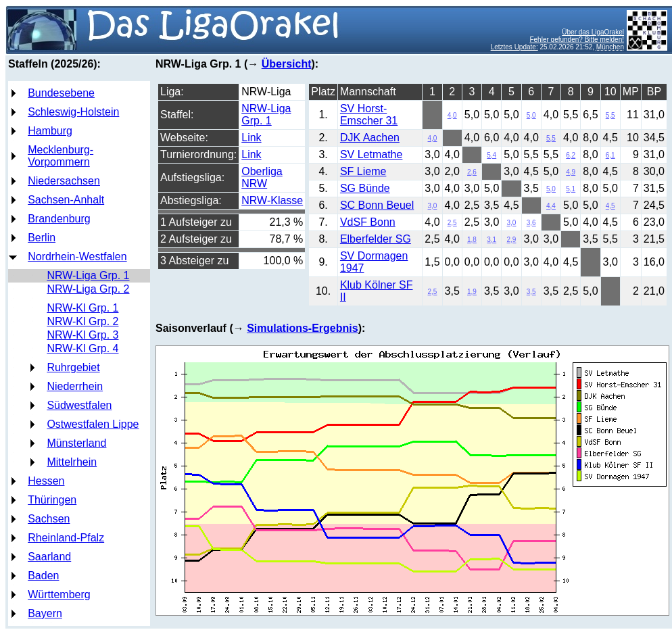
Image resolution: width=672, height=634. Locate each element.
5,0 (531, 115)
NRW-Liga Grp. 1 (88, 275)
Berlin (42, 238)
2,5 (452, 223)
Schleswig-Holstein (73, 112)
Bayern (45, 613)
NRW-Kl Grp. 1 (82, 308)
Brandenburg (59, 219)
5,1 (571, 189)
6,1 (610, 155)
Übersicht (287, 64)
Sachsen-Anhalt (66, 200)
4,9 (571, 172)
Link (251, 138)
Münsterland (76, 443)
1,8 (472, 240)
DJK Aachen (370, 138)
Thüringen (52, 500)
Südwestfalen (79, 405)
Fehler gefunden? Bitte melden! (577, 40)
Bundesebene (61, 93)
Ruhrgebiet (73, 367)
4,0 (452, 115)
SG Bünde (365, 188)
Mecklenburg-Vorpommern (61, 156)
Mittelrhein (72, 462)
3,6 (531, 223)
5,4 (491, 155)
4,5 (610, 206)
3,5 (531, 292)
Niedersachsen (64, 181)
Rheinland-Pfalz (66, 538)
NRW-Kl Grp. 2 (82, 321)
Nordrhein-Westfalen (77, 257)
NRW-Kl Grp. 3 (82, 335)
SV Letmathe (371, 154)
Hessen (46, 481)
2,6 (472, 172)
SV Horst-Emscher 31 (369, 115)
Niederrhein (75, 386)
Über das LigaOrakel (593, 32)
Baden (43, 576)
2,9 (512, 240)
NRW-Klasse (272, 200)
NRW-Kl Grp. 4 (82, 348)
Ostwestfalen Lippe (93, 424)
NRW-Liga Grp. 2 (88, 289)
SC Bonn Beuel (377, 205)
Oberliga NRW (262, 177)
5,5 (610, 115)
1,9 (472, 292)
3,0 (433, 206)
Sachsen (49, 519)
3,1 (491, 240)
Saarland (49, 557)
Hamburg (50, 131)
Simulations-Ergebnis (302, 328)
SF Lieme (363, 171)
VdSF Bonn (368, 222)
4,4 (551, 206)
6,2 (571, 155)
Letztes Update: (514, 47)
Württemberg (59, 594)
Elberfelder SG (376, 239)
